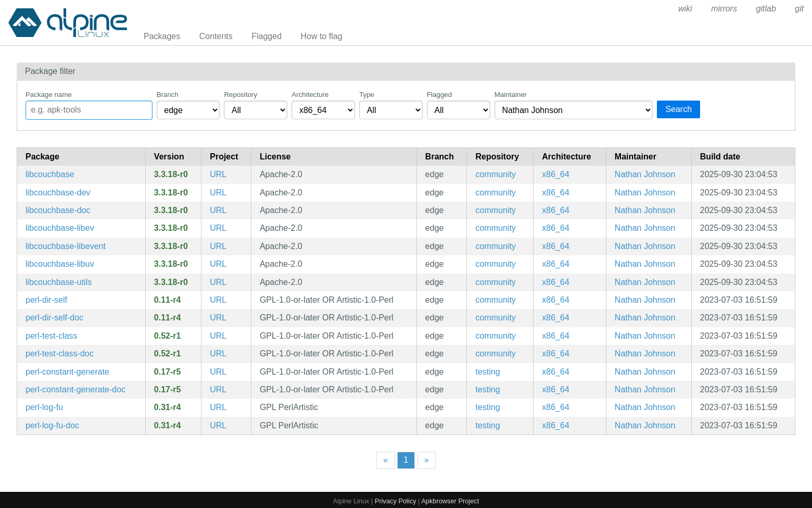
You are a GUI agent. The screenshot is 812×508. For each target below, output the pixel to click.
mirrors (724, 9)
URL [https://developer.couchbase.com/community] (218, 174)
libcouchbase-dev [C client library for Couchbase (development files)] (58, 193)
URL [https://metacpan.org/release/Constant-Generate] (218, 372)
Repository (240, 95)
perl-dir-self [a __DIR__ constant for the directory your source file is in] (46, 300)
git (799, 9)
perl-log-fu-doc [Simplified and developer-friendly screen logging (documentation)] (52, 425)
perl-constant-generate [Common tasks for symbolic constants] (67, 372)
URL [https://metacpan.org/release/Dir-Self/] (218, 300)
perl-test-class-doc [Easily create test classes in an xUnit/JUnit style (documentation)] (60, 354)
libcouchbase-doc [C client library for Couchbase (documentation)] (58, 210)
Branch (168, 95)
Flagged (267, 36)
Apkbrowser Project (450, 501)
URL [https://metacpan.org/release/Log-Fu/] (218, 407)
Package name (49, 95)
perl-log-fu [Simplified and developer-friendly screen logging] (44, 407)
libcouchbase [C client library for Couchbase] (50, 174)
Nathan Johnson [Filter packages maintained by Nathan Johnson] (645, 174)
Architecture (310, 95)
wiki (685, 9)
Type (367, 95)
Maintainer (511, 95)
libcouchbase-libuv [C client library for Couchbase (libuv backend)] (60, 264)
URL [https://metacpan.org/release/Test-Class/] (218, 336)
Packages (162, 36)
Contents (216, 36)
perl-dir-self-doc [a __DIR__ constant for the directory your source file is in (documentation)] (54, 318)
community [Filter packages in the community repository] (495, 174)
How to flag (322, 36)
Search (678, 109)
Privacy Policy (396, 501)
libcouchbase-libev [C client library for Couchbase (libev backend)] (60, 228)
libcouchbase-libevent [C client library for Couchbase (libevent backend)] (66, 246)
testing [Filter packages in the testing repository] (487, 372)
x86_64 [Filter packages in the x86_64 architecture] (556, 174)
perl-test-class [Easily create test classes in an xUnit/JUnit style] (52, 336)
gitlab (766, 9)
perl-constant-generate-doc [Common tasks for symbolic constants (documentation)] (75, 389)
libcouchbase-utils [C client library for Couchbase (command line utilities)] (59, 282)
